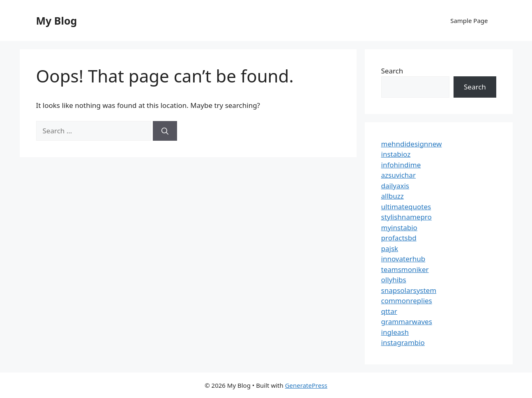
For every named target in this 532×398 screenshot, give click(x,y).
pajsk (390, 248)
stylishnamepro (406, 217)
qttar (389, 311)
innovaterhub (403, 259)
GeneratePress (306, 385)
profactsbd (399, 238)
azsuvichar (398, 175)
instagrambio (403, 342)
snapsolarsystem (409, 290)
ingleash (395, 332)
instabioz (396, 154)
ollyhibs (394, 280)
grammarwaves (407, 321)
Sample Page (469, 21)
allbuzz (393, 196)
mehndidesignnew (412, 144)
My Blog (57, 21)
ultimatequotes (406, 207)
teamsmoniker (405, 269)
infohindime (401, 165)
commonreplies (407, 301)
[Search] (165, 131)
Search (392, 71)
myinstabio (399, 228)
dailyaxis (395, 186)
